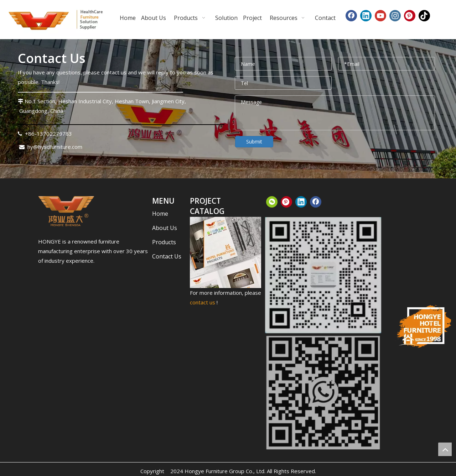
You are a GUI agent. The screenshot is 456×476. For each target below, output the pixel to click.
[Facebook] (351, 16)
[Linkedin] (366, 16)
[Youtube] (380, 16)
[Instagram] (395, 16)
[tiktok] (424, 16)
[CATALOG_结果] (226, 252)
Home (160, 214)
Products (164, 242)
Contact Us (167, 256)
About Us (165, 228)
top (445, 449)
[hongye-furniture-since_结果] (423, 326)
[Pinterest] (410, 16)
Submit (254, 142)
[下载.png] (66, 211)
